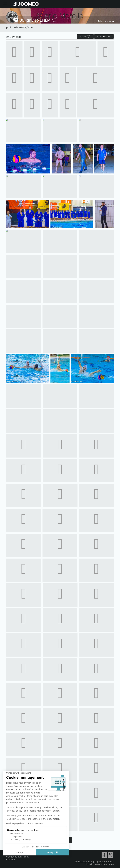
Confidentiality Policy (18, 856)
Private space (106, 21)
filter (85, 36)
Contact (11, 859)
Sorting (104, 36)
